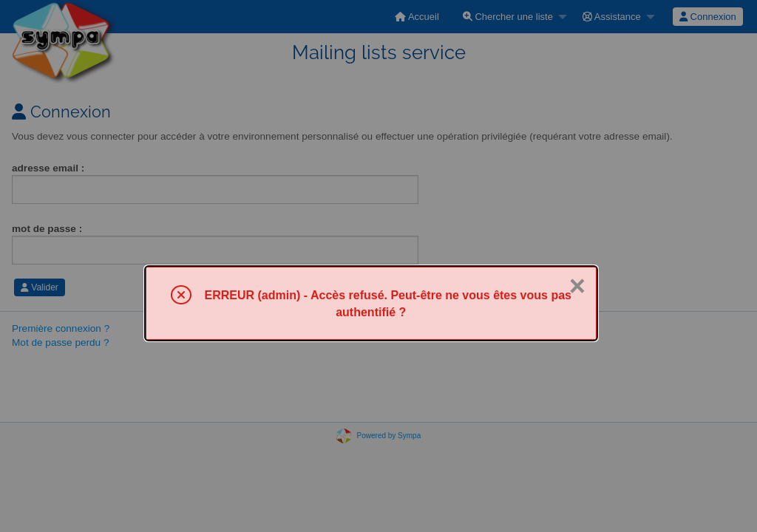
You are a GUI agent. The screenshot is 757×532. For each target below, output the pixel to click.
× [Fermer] (577, 286)
